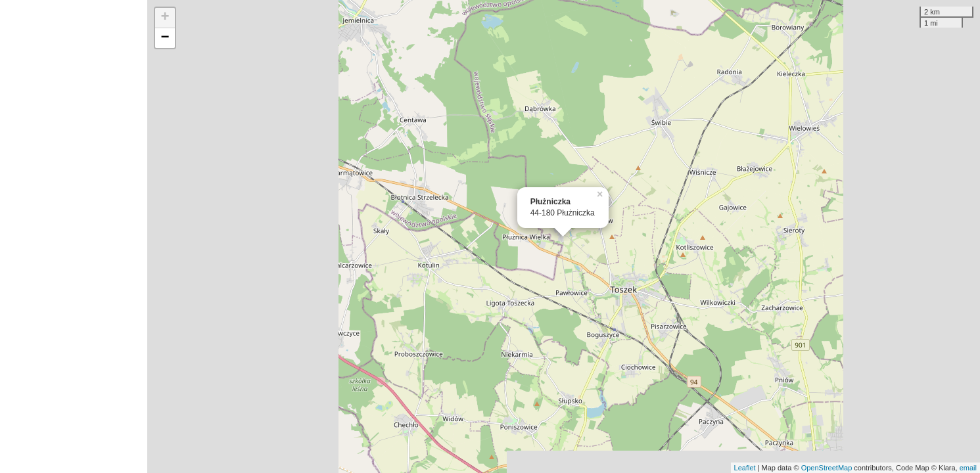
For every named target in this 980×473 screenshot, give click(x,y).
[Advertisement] (74, 236)
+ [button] (165, 18)
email (968, 468)
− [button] (165, 38)
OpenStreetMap (827, 468)
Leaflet (745, 468)
